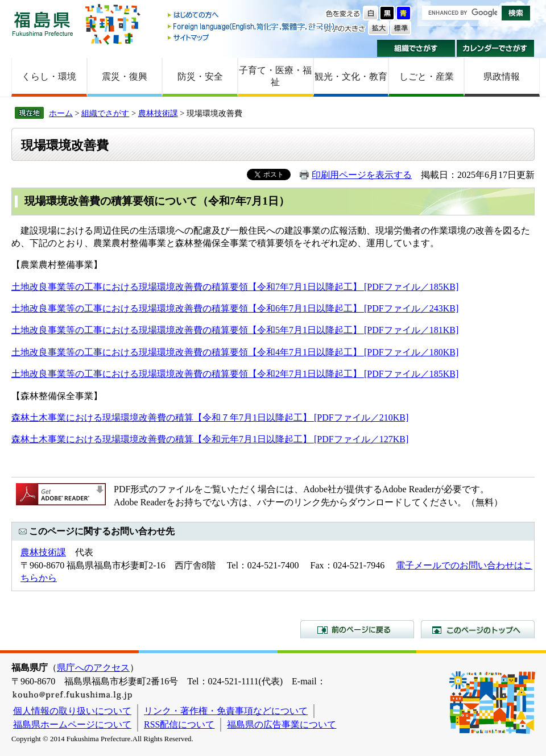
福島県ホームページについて (72, 724)
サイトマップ (252, 37)
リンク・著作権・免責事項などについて (226, 711)
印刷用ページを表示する (362, 175)
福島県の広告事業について (282, 724)
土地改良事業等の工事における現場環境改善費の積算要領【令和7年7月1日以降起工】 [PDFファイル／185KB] (235, 287)
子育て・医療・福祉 (275, 76)
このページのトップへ (478, 629)
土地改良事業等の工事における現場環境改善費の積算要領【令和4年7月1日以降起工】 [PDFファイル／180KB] (235, 352)
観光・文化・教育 (351, 76)
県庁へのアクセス (93, 668)
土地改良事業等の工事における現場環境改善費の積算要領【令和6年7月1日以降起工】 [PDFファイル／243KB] (235, 308)
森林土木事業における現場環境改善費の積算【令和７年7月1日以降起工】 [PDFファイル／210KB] (210, 418)
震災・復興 (125, 76)
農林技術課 (158, 113)
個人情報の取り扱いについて (72, 711)
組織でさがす (416, 48)
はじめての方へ (252, 16)
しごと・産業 (427, 76)
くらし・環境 (49, 76)
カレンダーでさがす (496, 48)
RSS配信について (179, 724)
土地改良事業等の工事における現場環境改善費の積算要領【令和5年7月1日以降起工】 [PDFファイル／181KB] (235, 330)
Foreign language (252, 26)
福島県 (43, 24)
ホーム (61, 113)
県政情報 (502, 76)
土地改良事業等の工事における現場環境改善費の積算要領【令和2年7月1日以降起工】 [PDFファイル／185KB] (235, 374)
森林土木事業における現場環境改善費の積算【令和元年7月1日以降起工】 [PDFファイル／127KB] (210, 439)
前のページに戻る (357, 629)
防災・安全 (200, 76)
